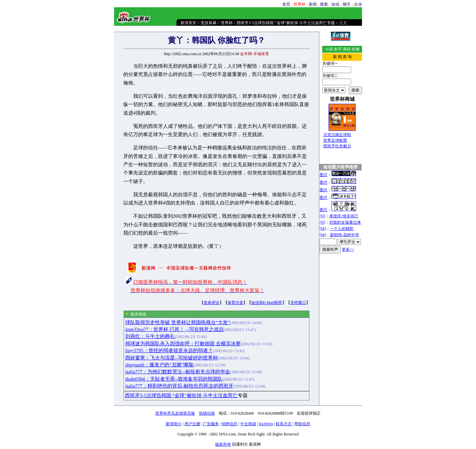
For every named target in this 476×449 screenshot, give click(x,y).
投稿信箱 (207, 413)
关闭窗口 (298, 303)
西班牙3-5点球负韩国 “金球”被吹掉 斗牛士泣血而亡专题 (286, 23)
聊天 (347, 4)
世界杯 (227, 23)
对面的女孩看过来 (345, 222)
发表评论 (212, 303)
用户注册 (192, 424)
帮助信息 (302, 424)
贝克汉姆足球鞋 (337, 135)
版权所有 (223, 444)
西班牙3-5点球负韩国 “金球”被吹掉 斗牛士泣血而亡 (181, 395)
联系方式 (284, 424)
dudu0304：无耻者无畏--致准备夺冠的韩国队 (174, 379)
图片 (324, 175)
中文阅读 (248, 424)
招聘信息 (229, 424)
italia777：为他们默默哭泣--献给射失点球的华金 (178, 372)
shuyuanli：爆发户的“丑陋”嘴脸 (159, 365)
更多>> (348, 249)
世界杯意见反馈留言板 (175, 413)
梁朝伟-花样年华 (344, 235)
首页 (286, 4)
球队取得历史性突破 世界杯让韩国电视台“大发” (178, 322)
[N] (322, 216)
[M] (323, 229)
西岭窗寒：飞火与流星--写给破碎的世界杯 (172, 358)
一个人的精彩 (342, 229)
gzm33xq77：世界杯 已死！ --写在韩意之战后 (175, 329)
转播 (356, 49)
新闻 (313, 4)
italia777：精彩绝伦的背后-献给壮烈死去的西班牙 (179, 386)
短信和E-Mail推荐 (267, 303)
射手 (338, 49)
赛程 (347, 49)
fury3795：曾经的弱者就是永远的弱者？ (169, 351)
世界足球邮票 (335, 140)
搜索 (324, 4)
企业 (358, 4)
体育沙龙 (235, 303)
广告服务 (211, 424)
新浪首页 (188, 23)
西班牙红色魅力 (337, 146)
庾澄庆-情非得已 (344, 216)
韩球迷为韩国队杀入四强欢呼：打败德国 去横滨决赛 (183, 344)
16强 (329, 49)
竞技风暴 (209, 23)
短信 (336, 4)
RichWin (266, 424)
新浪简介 (174, 424)
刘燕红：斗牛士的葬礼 (150, 336)
